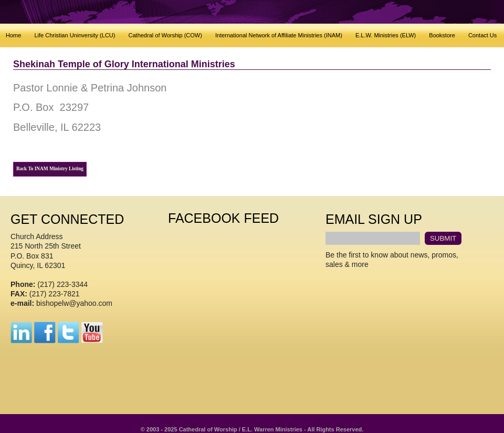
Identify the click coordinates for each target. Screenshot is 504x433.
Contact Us (482, 35)
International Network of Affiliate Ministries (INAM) (279, 35)
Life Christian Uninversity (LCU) (75, 35)
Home (13, 35)
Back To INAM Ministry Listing (50, 169)
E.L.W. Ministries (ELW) (386, 35)
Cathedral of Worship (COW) (165, 35)
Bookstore (442, 35)
